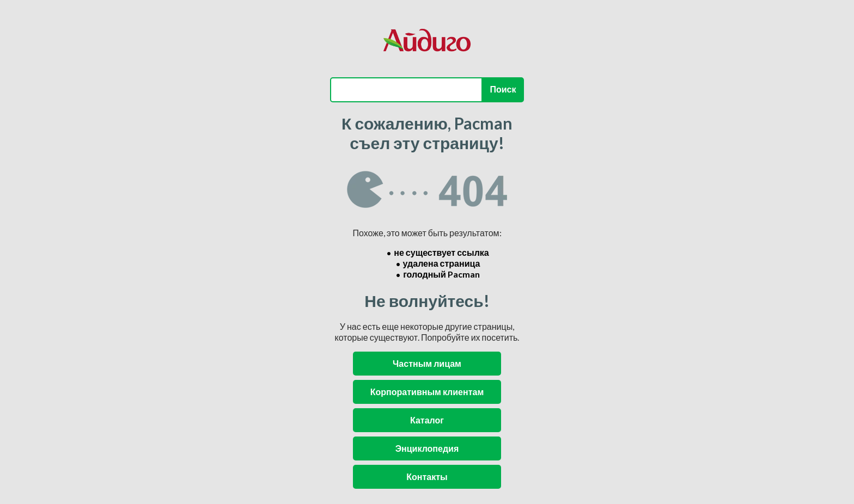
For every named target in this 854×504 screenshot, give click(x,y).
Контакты (427, 477)
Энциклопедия (427, 448)
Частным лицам (427, 363)
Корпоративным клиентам (427, 392)
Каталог (427, 420)
